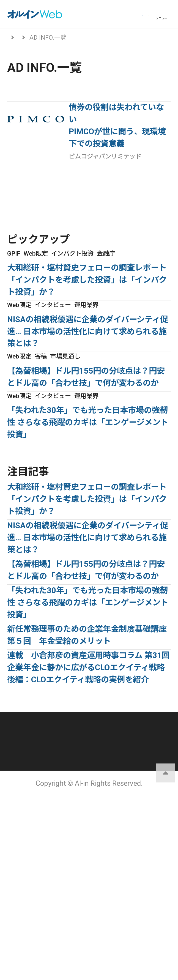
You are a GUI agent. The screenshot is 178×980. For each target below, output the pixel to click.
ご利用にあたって (130, 896)
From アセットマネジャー (72, 37)
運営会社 (130, 880)
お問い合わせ (48, 935)
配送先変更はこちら (130, 935)
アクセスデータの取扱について (48, 916)
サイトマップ (130, 913)
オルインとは (48, 880)
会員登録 (130, 14)
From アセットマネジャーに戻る (58, 225)
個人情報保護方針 (48, 896)
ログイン (86, 14)
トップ (16, 37)
